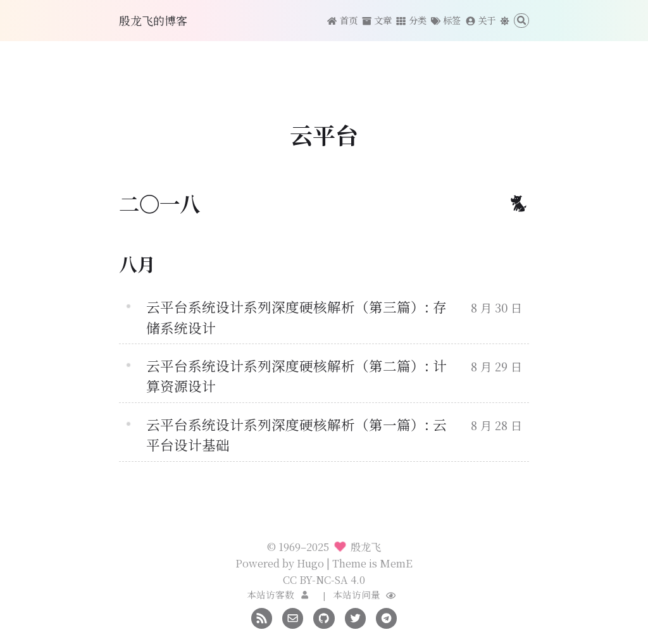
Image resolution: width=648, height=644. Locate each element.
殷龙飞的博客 (153, 20)
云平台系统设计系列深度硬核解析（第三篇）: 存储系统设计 (296, 317)
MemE (396, 563)
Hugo (310, 563)
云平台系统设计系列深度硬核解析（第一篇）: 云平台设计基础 (296, 434)
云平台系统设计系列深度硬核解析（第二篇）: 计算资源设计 (296, 375)
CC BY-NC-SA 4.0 (324, 579)
